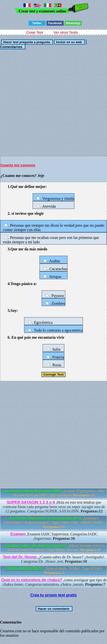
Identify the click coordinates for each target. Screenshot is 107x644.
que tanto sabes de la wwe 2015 (32, 491)
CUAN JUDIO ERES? (24, 568)
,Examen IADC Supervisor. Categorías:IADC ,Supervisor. (54, 536)
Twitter (37, 23)
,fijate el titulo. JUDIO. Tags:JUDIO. (54, 571)
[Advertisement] (53, 102)
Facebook (55, 23)
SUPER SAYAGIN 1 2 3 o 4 (31, 502)
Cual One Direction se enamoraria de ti (45, 518)
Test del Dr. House (20, 557)
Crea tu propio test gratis (53, 595)
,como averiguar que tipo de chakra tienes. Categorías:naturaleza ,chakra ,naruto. (54, 582)
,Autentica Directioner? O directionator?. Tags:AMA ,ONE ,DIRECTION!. (54, 523)
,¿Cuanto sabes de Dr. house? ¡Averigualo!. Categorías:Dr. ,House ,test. (54, 559)
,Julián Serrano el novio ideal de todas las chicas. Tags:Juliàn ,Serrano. (54, 548)
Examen (18, 534)
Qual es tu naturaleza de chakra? (32, 580)
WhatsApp (73, 23)
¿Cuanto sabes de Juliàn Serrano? (35, 546)
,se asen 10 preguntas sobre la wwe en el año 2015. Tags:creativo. (54, 493)
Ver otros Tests (65, 32)
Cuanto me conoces (18, 165)
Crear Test (35, 32)
